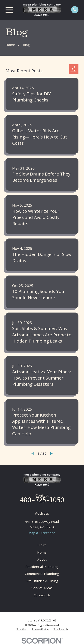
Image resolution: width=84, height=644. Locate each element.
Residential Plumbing (42, 567)
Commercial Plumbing (42, 574)
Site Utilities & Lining (42, 581)
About (42, 559)
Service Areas (42, 588)
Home (42, 552)
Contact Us (42, 595)
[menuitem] (22, 630)
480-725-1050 (42, 501)
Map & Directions (42, 533)
